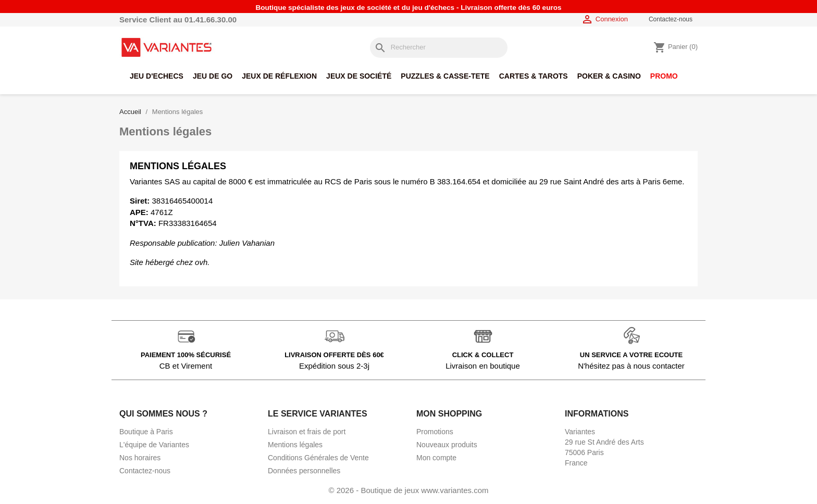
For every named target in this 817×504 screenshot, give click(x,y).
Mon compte (436, 458)
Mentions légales (295, 445)
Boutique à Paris (146, 432)
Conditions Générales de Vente (318, 458)
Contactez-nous (671, 19)
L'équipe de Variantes (154, 445)
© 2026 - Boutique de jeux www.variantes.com (408, 490)
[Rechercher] (439, 48)
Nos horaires (140, 458)
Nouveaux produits (447, 445)
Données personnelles (304, 471)
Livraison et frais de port (307, 432)
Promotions (435, 432)
